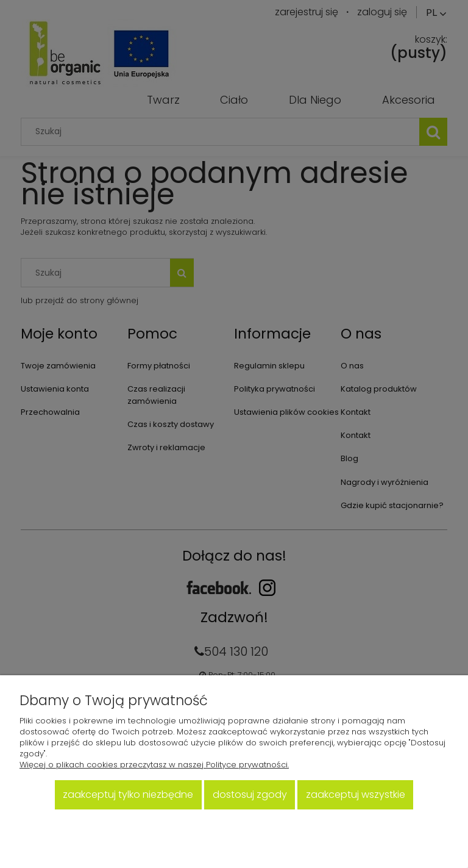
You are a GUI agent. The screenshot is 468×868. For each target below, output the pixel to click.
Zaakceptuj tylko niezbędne (128, 794)
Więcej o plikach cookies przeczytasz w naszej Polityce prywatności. (154, 765)
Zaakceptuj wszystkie (356, 794)
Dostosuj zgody (250, 794)
